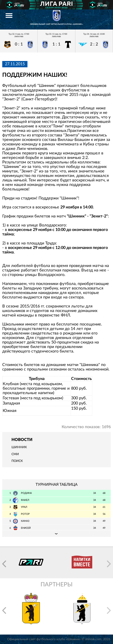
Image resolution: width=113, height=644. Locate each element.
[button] (4, 564)
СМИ (15, 454)
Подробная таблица (56, 533)
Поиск (17, 461)
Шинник (19, 447)
